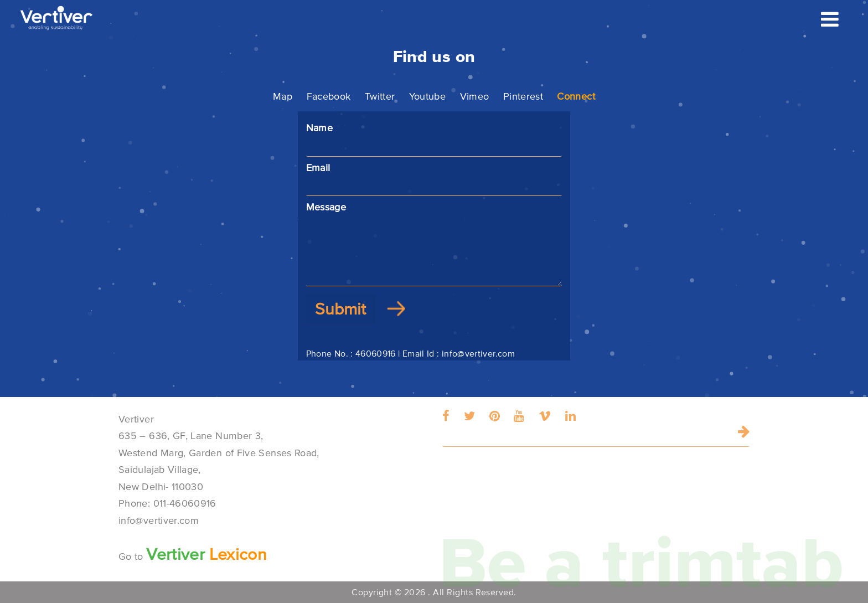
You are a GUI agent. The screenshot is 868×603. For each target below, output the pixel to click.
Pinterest (523, 96)
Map (283, 96)
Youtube (428, 96)
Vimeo (475, 96)
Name (434, 137)
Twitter (380, 96)
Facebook (329, 96)
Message (434, 244)
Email (434, 177)
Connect (576, 96)
